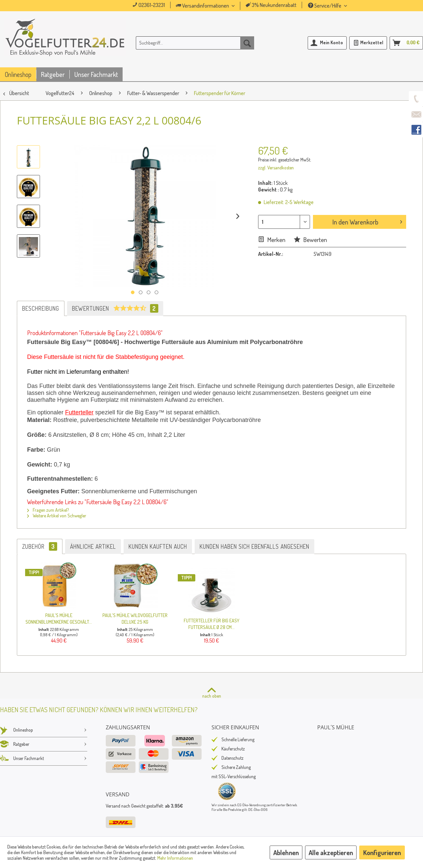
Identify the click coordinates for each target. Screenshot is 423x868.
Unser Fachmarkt (44, 758)
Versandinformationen (203, 6)
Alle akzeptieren (331, 852)
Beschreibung (41, 308)
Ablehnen (286, 852)
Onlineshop (44, 730)
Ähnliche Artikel (93, 546)
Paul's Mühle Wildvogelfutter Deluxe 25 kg (135, 618)
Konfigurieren (382, 852)
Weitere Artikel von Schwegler (57, 516)
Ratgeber (44, 744)
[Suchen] (247, 43)
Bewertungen (115, 308)
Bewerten (310, 240)
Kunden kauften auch (158, 546)
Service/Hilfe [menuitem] (325, 6)
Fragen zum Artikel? (48, 510)
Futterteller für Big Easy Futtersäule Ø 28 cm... (211, 624)
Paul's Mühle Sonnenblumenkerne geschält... (59, 618)
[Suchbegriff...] (195, 43)
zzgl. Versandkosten (276, 168)
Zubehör (40, 546)
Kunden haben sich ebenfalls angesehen (254, 546)
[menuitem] (214, 6)
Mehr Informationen (175, 858)
